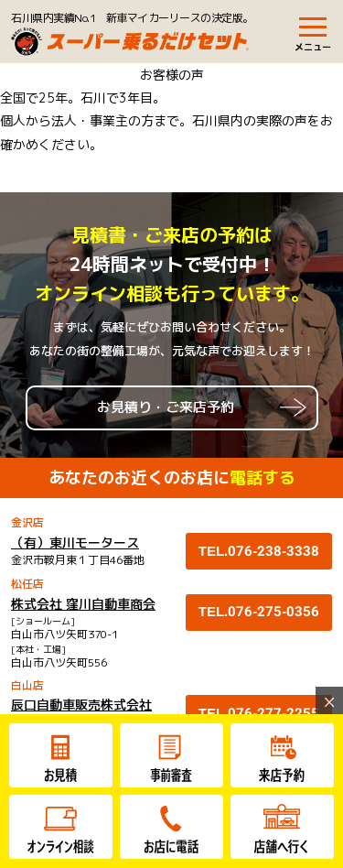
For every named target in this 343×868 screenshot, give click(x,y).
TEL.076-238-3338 (259, 551)
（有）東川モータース (75, 542)
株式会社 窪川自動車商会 (83, 604)
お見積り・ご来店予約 (166, 407)
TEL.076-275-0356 (259, 612)
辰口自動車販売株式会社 (81, 705)
